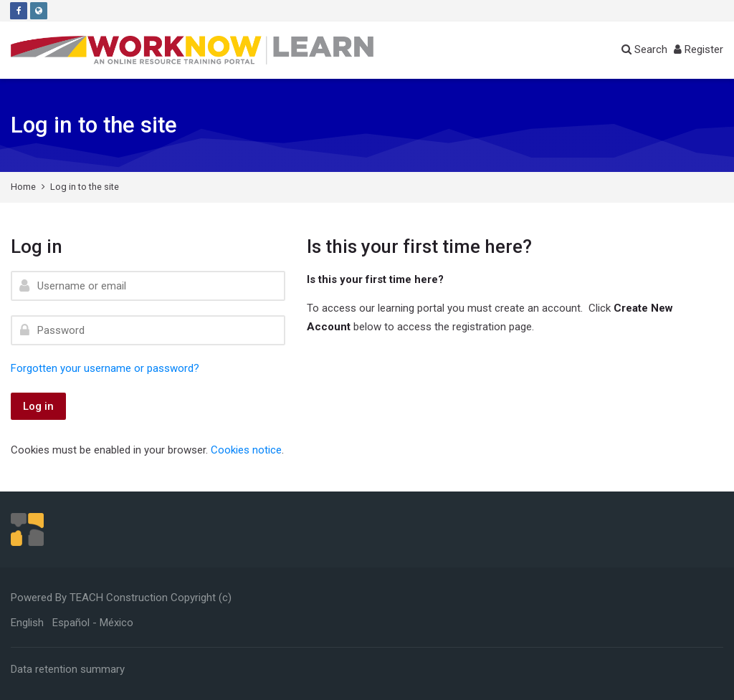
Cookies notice (246, 450)
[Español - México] (93, 623)
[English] (27, 623)
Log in (38, 406)
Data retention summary (68, 669)
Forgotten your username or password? (105, 368)
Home (23, 187)
